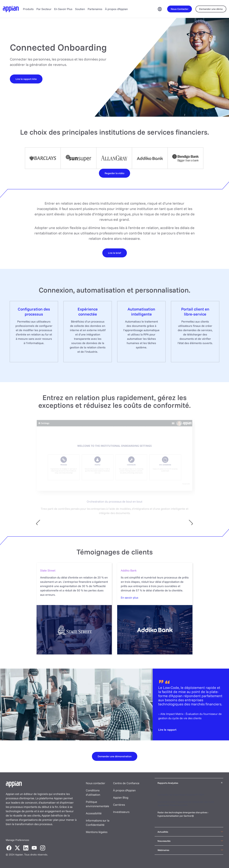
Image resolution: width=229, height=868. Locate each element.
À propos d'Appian (116, 9)
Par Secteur (44, 9)
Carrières (119, 805)
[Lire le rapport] (167, 730)
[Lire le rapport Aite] (26, 79)
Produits (28, 9)
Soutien (80, 9)
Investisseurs (121, 812)
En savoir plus (129, 598)
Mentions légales (97, 832)
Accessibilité (94, 813)
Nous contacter (96, 783)
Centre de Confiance (126, 783)
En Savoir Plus (63, 9)
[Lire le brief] (115, 253)
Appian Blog (121, 797)
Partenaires (95, 9)
